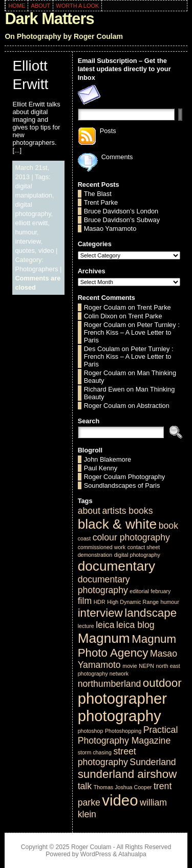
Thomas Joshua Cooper (123, 787)
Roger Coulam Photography (125, 477)
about (89, 511)
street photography (107, 757)
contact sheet (144, 547)
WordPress (96, 854)
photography (120, 716)
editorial (139, 591)
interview (28, 241)
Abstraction (153, 406)
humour (26, 232)
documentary (117, 566)
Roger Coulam (105, 307)
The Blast (98, 194)
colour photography (131, 537)
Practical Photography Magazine (128, 735)
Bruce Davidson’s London (121, 211)
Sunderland (153, 762)
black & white (117, 524)
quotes (25, 251)
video (46, 251)
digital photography (137, 555)
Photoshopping (123, 731)
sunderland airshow (127, 774)
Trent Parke (101, 202)
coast (84, 538)
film (85, 601)
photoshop (91, 731)
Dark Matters (49, 19)
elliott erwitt (31, 223)
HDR (100, 602)
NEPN (146, 666)
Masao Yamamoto (110, 229)
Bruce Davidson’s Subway (122, 220)
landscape (151, 613)
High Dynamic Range (133, 602)
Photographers (36, 269)
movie (130, 666)
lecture (86, 626)
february (161, 591)
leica (105, 625)
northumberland (110, 684)
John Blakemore (108, 459)
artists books (127, 511)
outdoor (162, 683)
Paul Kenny (101, 468)
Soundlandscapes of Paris (122, 485)
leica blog (135, 625)
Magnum (104, 638)
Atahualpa (132, 854)
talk (85, 786)
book (168, 526)
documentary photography (104, 585)
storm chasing (95, 752)
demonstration (95, 555)
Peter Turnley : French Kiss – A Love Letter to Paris (132, 332)
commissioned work (102, 547)
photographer (122, 698)
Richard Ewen (104, 389)
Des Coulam (102, 349)
